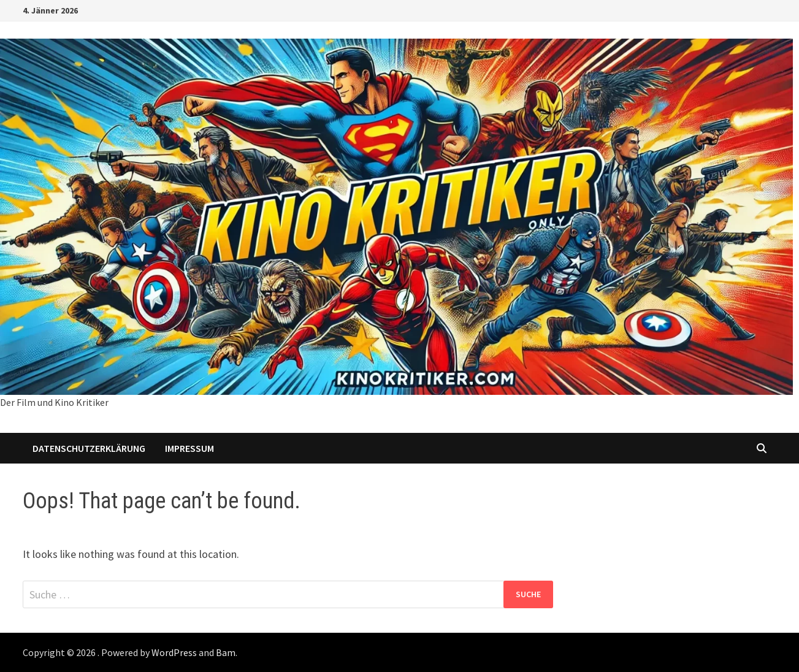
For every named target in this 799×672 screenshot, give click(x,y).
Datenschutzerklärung (89, 448)
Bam (226, 652)
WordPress (174, 652)
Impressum (189, 448)
